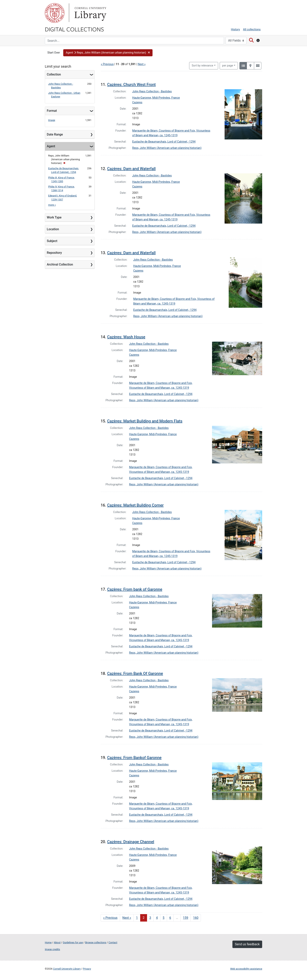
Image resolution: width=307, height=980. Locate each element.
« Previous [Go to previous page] (110, 918)
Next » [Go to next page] (127, 918)
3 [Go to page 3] (150, 918)
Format (52, 111)
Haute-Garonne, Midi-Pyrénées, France (156, 98)
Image (52, 120)
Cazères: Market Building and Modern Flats (145, 421)
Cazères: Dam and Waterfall (131, 169)
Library (90, 13)
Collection (54, 74)
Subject (52, 241)
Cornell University (55, 13)
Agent (51, 146)
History (236, 30)
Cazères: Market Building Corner (135, 505)
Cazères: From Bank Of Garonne (135, 673)
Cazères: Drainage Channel (131, 842)
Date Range (55, 134)
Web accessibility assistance (246, 969)
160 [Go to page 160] (196, 918)
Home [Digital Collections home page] (48, 942)
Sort (202, 66)
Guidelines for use (73, 942)
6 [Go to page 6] (170, 918)
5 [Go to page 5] (164, 918)
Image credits (52, 949)
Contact (113, 942)
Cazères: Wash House (126, 337)
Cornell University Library (67, 969)
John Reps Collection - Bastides (152, 91)
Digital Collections (74, 29)
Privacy (87, 969)
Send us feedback (247, 944)
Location (53, 229)
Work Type (54, 217)
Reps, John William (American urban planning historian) (167, 148)
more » (52, 205)
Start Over (54, 53)
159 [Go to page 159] (186, 918)
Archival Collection (60, 264)
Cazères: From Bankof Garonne (134, 758)
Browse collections (96, 942)
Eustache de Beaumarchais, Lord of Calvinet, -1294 (164, 142)
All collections (252, 30)
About (57, 942)
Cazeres (137, 102)
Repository (54, 253)
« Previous (107, 64)
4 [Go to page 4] (157, 918)
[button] (108, 53)
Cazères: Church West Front (131, 85)
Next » (142, 64)
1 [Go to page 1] (137, 918)
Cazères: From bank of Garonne (135, 589)
